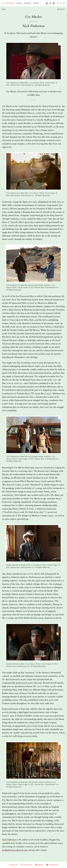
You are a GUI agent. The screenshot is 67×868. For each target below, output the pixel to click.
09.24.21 (61, 9)
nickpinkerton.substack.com (15, 850)
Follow (36, 3)
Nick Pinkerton (9, 840)
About (19, 3)
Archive (28, 3)
